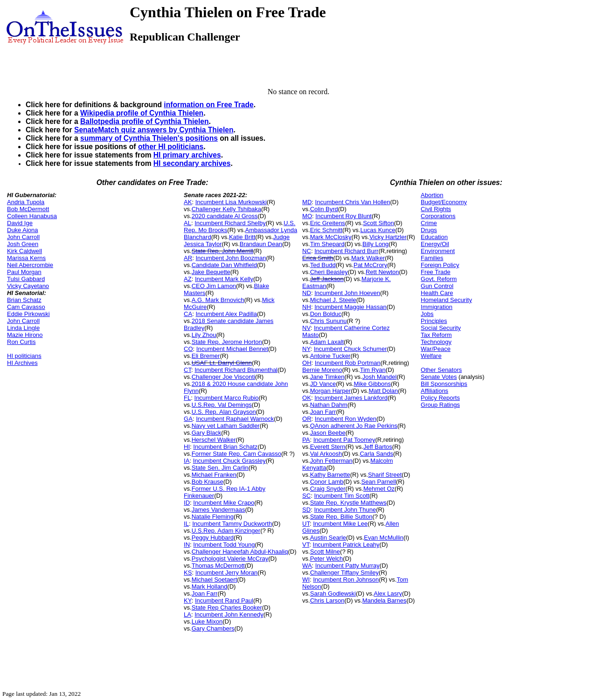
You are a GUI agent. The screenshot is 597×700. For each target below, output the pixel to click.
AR (188, 258)
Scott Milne (325, 552)
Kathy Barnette (330, 475)
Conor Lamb (327, 482)
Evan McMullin (384, 538)
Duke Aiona (23, 230)
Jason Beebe (328, 433)
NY (306, 349)
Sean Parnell (379, 482)
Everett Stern (328, 447)
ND (307, 293)
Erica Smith (318, 258)
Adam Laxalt (327, 342)
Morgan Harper (330, 391)
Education (434, 237)
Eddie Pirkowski (28, 314)
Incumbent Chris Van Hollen (353, 202)
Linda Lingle (23, 328)
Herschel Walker (214, 440)
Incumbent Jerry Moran (227, 573)
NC (307, 251)
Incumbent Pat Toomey (344, 440)
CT (187, 370)
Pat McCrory (370, 265)
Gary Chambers (213, 628)
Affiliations (434, 391)
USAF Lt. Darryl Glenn (222, 363)
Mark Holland (210, 587)
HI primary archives (187, 155)
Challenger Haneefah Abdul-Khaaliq (240, 552)
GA (188, 419)
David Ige (20, 223)
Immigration (437, 307)
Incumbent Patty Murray (347, 566)
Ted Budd (323, 265)
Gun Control (437, 286)
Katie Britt (242, 237)
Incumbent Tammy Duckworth (232, 524)
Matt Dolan (383, 391)
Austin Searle (328, 538)
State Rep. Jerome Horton (227, 342)
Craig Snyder (328, 489)
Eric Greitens (328, 223)
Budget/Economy (444, 202)
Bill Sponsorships (444, 384)
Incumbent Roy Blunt (344, 216)
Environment (438, 251)
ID (187, 503)
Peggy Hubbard (213, 538)
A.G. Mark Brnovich (218, 300)
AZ (188, 279)
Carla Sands (376, 454)
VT (306, 545)
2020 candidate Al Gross (225, 216)
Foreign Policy (440, 265)
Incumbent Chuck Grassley (229, 461)
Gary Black (207, 433)
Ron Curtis (21, 342)
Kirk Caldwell (24, 251)
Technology (436, 342)
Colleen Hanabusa (32, 216)
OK (307, 398)
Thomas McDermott (218, 566)
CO (188, 349)
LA (187, 614)
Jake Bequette (211, 272)
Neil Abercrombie (30, 265)
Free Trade (436, 272)
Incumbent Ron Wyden (346, 419)
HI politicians (24, 356)
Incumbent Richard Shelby (230, 223)
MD (307, 202)
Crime (429, 223)
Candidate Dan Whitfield (224, 265)
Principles (434, 321)
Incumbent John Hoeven (347, 293)
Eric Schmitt (326, 230)
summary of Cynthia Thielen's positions (149, 138)
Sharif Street (385, 475)
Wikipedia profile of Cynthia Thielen (142, 113)
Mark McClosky (331, 237)
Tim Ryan (373, 370)
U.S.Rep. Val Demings (222, 405)
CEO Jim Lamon (214, 286)
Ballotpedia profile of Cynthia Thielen (145, 121)
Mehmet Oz (379, 489)
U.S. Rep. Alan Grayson (224, 412)
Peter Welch (327, 559)
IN (187, 545)
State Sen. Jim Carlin (220, 468)
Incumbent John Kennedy (229, 614)
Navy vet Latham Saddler (226, 426)
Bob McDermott (28, 209)
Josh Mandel (380, 377)
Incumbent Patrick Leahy (346, 545)
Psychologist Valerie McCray (230, 559)
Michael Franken (214, 475)
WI (306, 580)
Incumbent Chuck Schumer (351, 349)
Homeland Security (446, 300)
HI (187, 447)
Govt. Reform (439, 279)
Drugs (429, 230)
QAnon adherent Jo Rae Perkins (354, 426)
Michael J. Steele (333, 300)
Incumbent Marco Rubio (227, 398)
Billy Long (375, 244)
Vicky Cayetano (28, 286)
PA (306, 440)
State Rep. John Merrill (222, 251)
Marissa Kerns (26, 258)
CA (188, 314)
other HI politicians (171, 147)
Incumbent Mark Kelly (224, 279)
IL (186, 524)
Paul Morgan (24, 272)
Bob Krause (208, 482)
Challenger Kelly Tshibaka (226, 209)
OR (307, 419)
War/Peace (436, 349)
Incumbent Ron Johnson (346, 580)
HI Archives (22, 363)
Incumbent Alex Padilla (226, 314)
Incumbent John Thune (345, 510)
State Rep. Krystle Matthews (348, 503)
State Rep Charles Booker (227, 607)
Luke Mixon (207, 621)
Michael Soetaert (215, 580)
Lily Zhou (204, 335)
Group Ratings (440, 405)
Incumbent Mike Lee (340, 524)
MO (307, 216)
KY (188, 600)
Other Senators (441, 370)
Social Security (441, 328)
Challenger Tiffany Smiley (344, 573)
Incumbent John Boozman (231, 258)
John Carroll (23, 237)
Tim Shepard (327, 244)
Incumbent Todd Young (224, 545)
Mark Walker (368, 258)
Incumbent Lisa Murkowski (231, 202)
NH (307, 307)
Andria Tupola (26, 202)
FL (187, 398)
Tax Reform (436, 335)
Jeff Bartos (378, 447)
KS (188, 573)
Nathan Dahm (329, 405)
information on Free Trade (208, 105)
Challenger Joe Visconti (223, 377)
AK (188, 202)
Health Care (437, 293)
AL (187, 223)
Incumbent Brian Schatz (225, 447)
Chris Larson (327, 600)
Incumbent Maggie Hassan (351, 307)
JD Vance (323, 384)
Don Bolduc (326, 314)
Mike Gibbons (372, 384)
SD (306, 510)
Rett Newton (382, 272)
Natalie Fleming (213, 517)
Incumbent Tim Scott (342, 496)
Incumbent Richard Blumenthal (236, 370)
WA (307, 566)
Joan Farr (205, 594)
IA (187, 461)
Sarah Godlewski (333, 594)
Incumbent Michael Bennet (232, 349)
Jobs (427, 314)
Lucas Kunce (378, 230)
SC (306, 496)
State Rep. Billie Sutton (341, 517)
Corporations (438, 216)
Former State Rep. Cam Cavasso (236, 454)
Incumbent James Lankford (351, 398)
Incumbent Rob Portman (348, 363)
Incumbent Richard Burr (346, 251)
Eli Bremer (206, 356)
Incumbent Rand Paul (224, 600)
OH (307, 363)
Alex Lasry (388, 594)
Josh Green (23, 244)
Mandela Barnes (385, 600)
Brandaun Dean (261, 244)
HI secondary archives (192, 163)
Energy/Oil (435, 244)
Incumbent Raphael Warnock (235, 419)
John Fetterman (331, 461)
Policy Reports (440, 398)
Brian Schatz (24, 300)
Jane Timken (327, 377)
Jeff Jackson (327, 279)
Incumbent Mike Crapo (224, 503)
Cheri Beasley (329, 272)
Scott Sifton (378, 223)
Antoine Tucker (330, 356)
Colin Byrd (324, 209)
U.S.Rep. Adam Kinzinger (226, 531)
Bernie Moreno (322, 370)
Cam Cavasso (26, 307)
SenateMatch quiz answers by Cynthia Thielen (154, 130)
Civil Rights (436, 209)
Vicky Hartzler (388, 237)
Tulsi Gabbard (26, 279)
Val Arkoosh (326, 454)
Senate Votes (439, 377)
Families (432, 258)
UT (306, 524)
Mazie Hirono (25, 335)
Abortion (432, 195)
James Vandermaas (219, 510)
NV (306, 328)
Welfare (431, 356)
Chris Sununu (329, 321)
